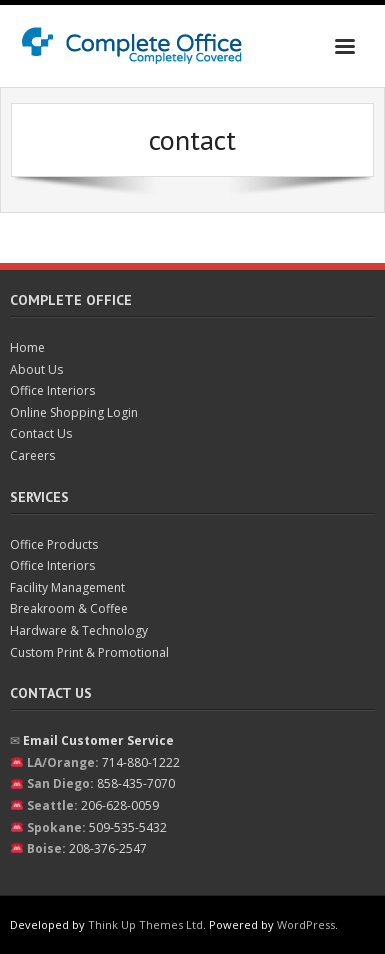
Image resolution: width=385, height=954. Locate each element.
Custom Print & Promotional (89, 652)
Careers (32, 455)
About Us (36, 369)
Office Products (54, 544)
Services (39, 497)
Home (27, 347)
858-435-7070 (136, 783)
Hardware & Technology (79, 630)
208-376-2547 (108, 848)
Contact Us (41, 433)
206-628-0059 (120, 805)
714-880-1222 (141, 762)
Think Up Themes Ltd (145, 924)
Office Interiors (52, 390)
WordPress (306, 924)
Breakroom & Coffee (69, 608)
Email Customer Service (98, 740)
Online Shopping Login (74, 412)
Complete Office (71, 300)
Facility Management (67, 587)
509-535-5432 (128, 827)
